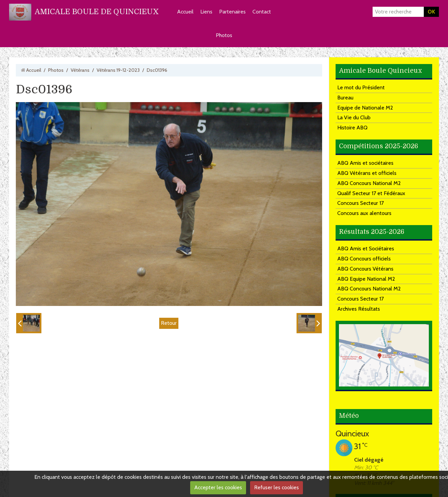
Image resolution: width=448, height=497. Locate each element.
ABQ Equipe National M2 (366, 279)
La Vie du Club (354, 117)
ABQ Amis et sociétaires (365, 163)
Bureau (345, 98)
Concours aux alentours (364, 213)
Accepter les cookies (218, 487)
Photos (224, 35)
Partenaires (232, 12)
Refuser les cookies (277, 487)
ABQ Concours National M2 (369, 183)
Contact (262, 12)
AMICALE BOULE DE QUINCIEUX (97, 12)
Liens (206, 12)
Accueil (185, 12)
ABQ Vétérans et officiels (367, 173)
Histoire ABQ (352, 128)
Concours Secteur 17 (360, 203)
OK (431, 12)
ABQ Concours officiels (364, 259)
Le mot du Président (361, 87)
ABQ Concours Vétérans (365, 269)
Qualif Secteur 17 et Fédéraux (371, 193)
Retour (169, 323)
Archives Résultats (359, 309)
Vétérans (80, 70)
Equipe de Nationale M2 (365, 108)
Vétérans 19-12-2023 (118, 70)
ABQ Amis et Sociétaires (366, 248)
